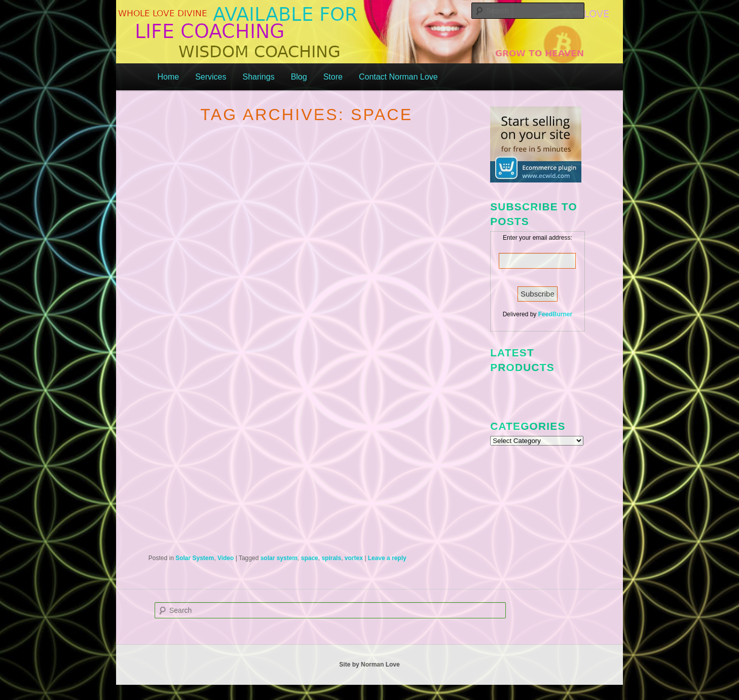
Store (333, 77)
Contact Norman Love (398, 77)
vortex (354, 558)
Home (168, 77)
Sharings (258, 77)
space (310, 558)
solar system (279, 558)
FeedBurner (555, 314)
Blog (299, 77)
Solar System (195, 558)
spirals (331, 558)
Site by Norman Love (369, 665)
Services (211, 77)
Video (226, 558)
